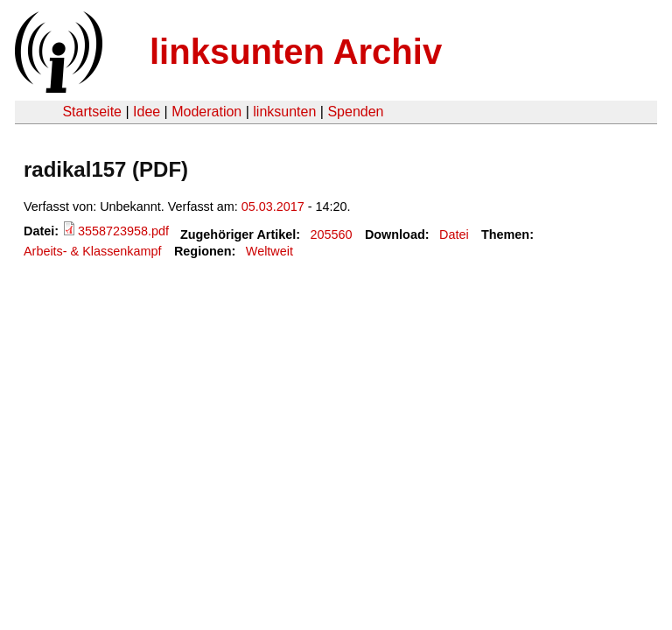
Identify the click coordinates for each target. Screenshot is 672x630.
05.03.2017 (273, 206)
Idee (147, 112)
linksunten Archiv (296, 52)
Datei (454, 234)
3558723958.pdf (123, 231)
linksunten (284, 112)
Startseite (92, 112)
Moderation (206, 112)
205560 (332, 234)
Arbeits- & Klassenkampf (93, 251)
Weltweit (269, 251)
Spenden (355, 112)
